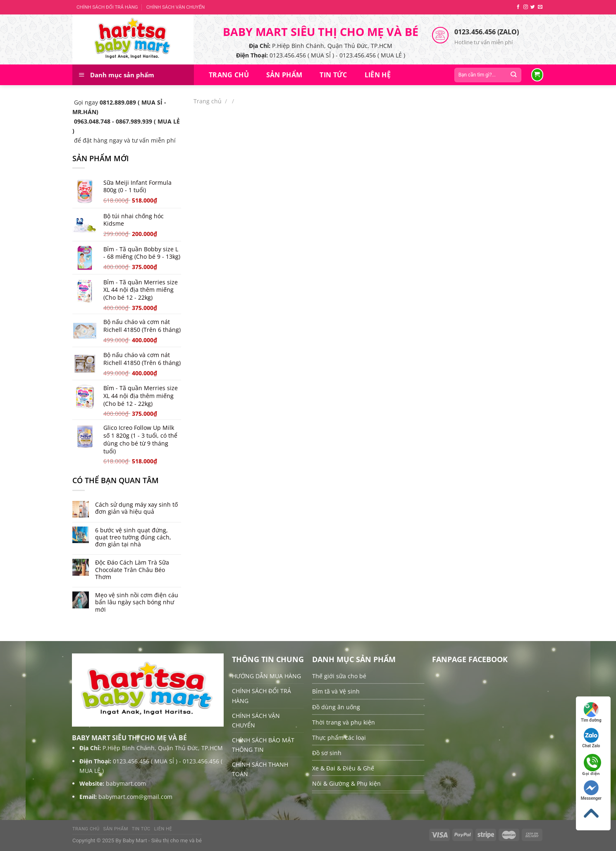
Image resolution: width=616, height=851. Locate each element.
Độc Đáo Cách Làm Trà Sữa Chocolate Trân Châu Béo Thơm (132, 570)
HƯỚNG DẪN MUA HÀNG (266, 676)
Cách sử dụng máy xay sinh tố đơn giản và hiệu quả (136, 508)
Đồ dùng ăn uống (336, 707)
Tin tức (333, 75)
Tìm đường (591, 712)
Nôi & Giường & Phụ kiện (346, 783)
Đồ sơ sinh (327, 753)
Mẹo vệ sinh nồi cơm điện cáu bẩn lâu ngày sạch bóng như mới (137, 602)
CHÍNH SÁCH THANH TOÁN (260, 769)
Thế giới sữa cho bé (339, 676)
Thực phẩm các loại (339, 738)
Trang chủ (229, 75)
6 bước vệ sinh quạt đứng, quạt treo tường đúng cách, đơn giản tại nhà (133, 537)
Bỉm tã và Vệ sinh (336, 691)
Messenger (591, 790)
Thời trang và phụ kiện (344, 722)
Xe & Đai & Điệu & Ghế (343, 768)
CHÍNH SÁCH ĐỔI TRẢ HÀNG (107, 7)
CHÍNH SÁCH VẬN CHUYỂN (175, 7)
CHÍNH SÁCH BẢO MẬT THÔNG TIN (263, 745)
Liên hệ (378, 75)
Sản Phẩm (284, 75)
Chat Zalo (591, 738)
